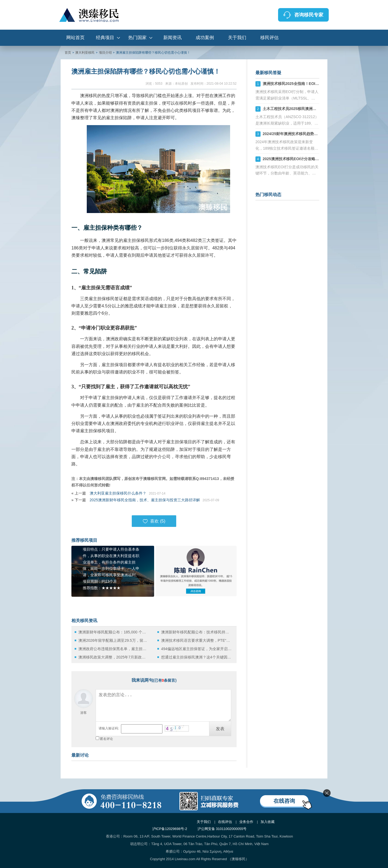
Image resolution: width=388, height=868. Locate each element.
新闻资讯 (172, 38)
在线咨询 (284, 801)
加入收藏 (268, 822)
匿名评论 (106, 739)
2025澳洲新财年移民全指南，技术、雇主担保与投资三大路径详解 (145, 500)
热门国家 (137, 38)
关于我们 (237, 38)
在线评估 (225, 822)
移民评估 (269, 38)
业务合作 (246, 822)
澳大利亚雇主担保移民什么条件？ (118, 493)
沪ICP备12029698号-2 (170, 829)
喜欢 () (154, 521)
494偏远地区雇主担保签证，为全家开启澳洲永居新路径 (197, 649)
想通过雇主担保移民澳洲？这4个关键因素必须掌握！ (197, 657)
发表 (220, 729)
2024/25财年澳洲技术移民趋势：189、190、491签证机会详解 (315, 134)
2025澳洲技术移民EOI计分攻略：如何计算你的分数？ (308, 159)
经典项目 (105, 38)
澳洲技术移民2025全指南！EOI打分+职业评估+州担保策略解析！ (318, 84)
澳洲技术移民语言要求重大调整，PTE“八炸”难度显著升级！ (197, 640)
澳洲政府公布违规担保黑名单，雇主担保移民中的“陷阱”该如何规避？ (114, 649)
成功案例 (205, 38)
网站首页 (75, 38)
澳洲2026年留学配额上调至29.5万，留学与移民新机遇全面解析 (114, 640)
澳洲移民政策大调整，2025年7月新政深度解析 (114, 657)
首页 (68, 53)
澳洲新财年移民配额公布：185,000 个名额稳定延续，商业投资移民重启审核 (114, 632)
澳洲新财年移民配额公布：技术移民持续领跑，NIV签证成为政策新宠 (197, 632)
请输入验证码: (109, 728)
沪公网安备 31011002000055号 (222, 829)
